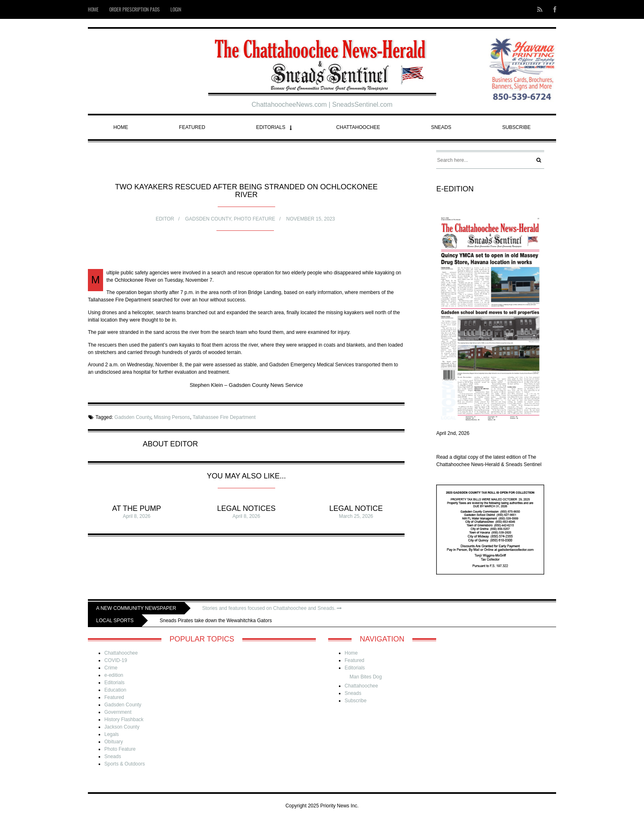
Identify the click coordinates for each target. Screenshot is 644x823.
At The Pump (137, 508)
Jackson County (122, 727)
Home (93, 9)
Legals (112, 734)
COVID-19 (116, 660)
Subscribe (516, 127)
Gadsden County (208, 219)
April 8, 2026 (137, 516)
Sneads (441, 127)
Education (115, 690)
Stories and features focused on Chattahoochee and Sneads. (272, 608)
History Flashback (124, 720)
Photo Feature (254, 219)
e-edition (114, 675)
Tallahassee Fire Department (224, 417)
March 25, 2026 (356, 516)
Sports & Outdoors (125, 764)
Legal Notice (356, 508)
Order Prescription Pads (135, 9)
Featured (192, 127)
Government (118, 712)
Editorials (271, 127)
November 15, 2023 (311, 219)
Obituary (114, 742)
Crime (111, 668)
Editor (165, 219)
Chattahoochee (358, 127)
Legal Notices (246, 508)
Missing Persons (172, 417)
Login (176, 9)
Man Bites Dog (366, 677)
